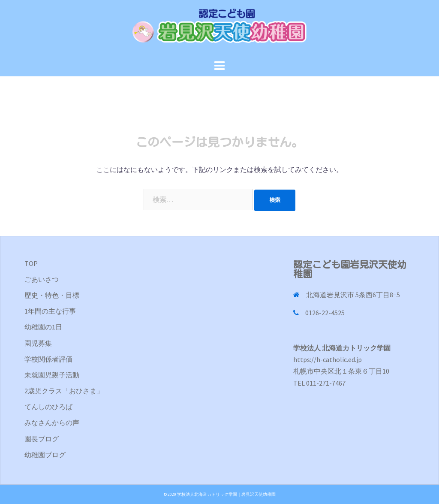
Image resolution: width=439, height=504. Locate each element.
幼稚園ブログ (45, 455)
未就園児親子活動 (52, 375)
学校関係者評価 (48, 359)
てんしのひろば (48, 407)
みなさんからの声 (52, 423)
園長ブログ (42, 439)
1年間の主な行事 (50, 311)
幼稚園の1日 (43, 327)
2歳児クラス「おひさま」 (64, 391)
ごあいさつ (42, 279)
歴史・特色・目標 (52, 295)
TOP (31, 263)
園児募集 (38, 343)
